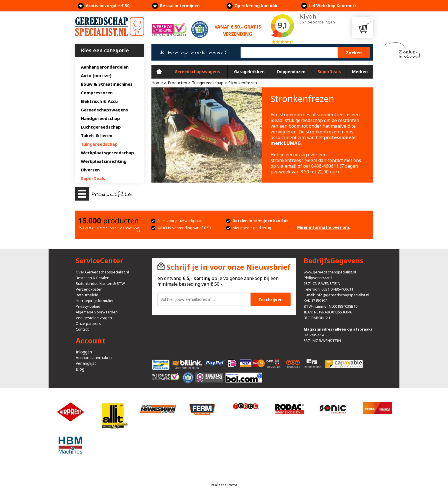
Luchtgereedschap (101, 127)
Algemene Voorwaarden (97, 312)
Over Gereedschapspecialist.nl (102, 272)
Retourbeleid (87, 295)
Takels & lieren (97, 135)
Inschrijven (271, 299)
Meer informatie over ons (324, 227)
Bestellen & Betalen (93, 278)
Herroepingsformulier (95, 301)
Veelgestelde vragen (94, 318)
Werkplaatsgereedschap (107, 153)
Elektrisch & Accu (99, 101)
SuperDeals (93, 178)
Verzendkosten (89, 289)
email (291, 166)
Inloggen (84, 352)
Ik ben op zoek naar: (193, 53)
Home (159, 72)
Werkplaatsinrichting (104, 161)
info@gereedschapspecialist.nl (342, 295)
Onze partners (88, 323)
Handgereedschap (100, 118)
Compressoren (97, 93)
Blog (80, 369)
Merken (360, 72)
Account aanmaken (94, 358)
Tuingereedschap (99, 144)
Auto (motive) (96, 75)
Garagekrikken (249, 72)
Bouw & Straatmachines (107, 84)
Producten (177, 83)
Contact (82, 329)
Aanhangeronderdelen (105, 67)
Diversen (90, 170)
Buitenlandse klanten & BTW (100, 283)
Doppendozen (291, 72)
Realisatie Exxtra (224, 485)
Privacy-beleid (88, 306)
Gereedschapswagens (104, 110)
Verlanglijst (86, 363)
